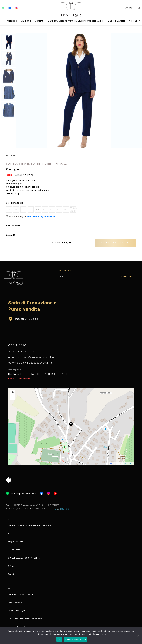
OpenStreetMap (127, 464)
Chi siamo (26, 21)
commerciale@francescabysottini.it (30, 362)
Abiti (101, 21)
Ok (59, 639)
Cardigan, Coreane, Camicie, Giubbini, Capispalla (71, 21)
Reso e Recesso (15, 603)
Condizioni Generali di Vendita (22, 594)
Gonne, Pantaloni (16, 550)
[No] (138, 636)
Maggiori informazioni (76, 639)
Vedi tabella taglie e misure (41, 216)
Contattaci (64, 271)
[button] (71, 424)
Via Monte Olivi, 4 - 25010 (24, 351)
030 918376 (17, 345)
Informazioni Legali (17, 611)
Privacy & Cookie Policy (19, 627)
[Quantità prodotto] (17, 243)
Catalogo (12, 21)
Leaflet (114, 464)
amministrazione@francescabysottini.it (32, 357)
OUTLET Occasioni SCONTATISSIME (24, 558)
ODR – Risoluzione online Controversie (25, 619)
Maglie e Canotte (116, 21)
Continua (128, 276)
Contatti (39, 21)
